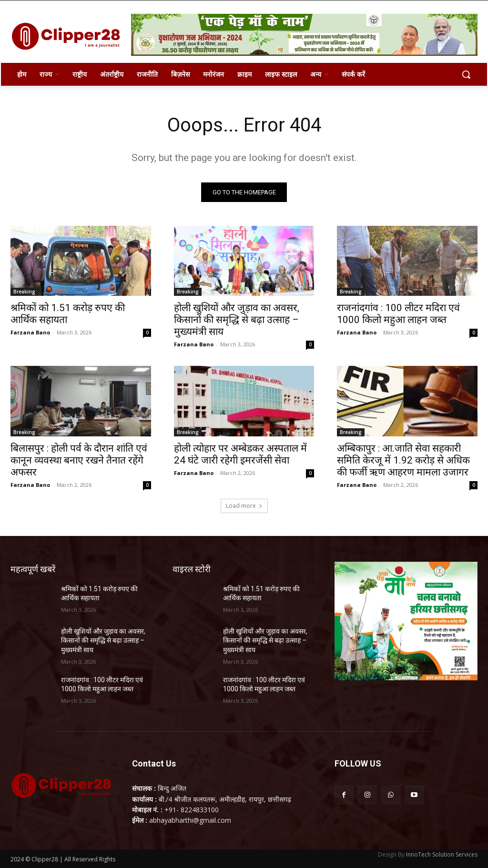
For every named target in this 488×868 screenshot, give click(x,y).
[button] (466, 74)
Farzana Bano (30, 332)
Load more (244, 506)
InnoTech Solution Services (442, 854)
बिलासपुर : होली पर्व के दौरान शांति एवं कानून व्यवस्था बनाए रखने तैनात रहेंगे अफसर (79, 460)
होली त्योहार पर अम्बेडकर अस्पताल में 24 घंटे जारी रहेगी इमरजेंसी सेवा (240, 454)
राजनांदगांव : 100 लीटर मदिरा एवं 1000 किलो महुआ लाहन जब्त (398, 314)
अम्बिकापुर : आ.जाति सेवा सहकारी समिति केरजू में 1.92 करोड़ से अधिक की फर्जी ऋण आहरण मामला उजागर (403, 460)
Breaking (24, 292)
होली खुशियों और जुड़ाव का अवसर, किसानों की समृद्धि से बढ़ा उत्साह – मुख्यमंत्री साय (237, 320)
